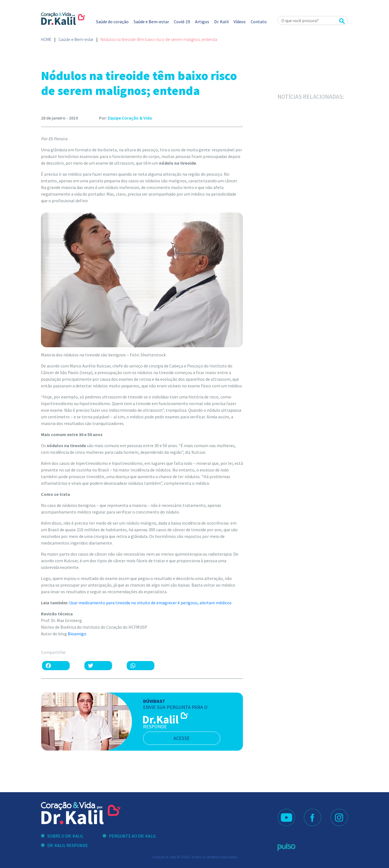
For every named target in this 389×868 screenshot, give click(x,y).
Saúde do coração (112, 22)
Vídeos (240, 22)
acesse (183, 738)
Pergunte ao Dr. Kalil (133, 836)
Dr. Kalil (221, 22)
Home (46, 39)
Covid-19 (182, 22)
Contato (259, 22)
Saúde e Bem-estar (151, 22)
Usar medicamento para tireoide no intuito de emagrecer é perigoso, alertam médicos (150, 603)
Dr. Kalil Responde (68, 845)
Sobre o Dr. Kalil (65, 836)
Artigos (202, 22)
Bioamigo (77, 634)
